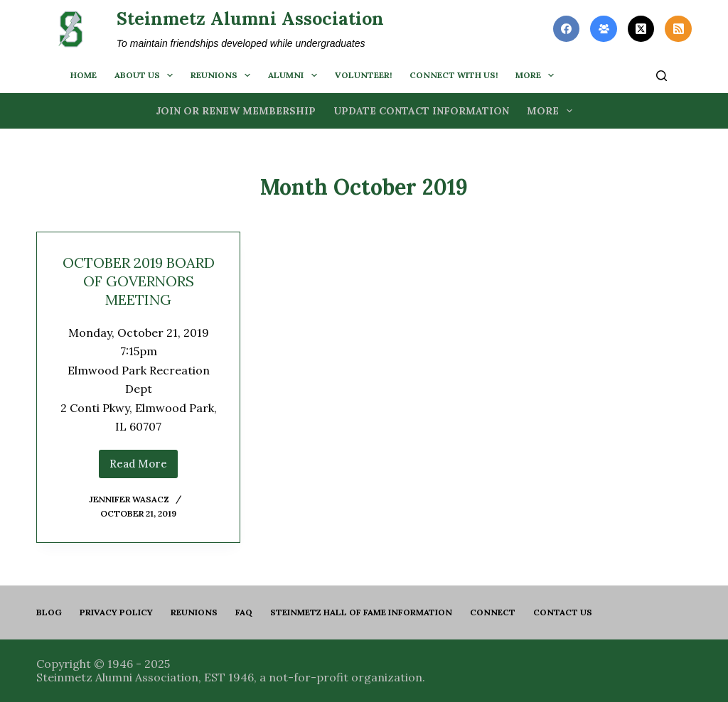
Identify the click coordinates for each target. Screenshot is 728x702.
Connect (493, 612)
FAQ (244, 612)
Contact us (563, 612)
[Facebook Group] (604, 29)
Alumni (295, 75)
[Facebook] (567, 29)
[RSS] (678, 29)
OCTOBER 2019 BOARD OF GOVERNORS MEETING (139, 281)
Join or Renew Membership (236, 111)
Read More (144, 468)
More (537, 75)
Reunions (223, 75)
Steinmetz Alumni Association (250, 18)
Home (84, 75)
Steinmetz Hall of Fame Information (361, 612)
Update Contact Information (421, 111)
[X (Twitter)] (641, 29)
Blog (49, 612)
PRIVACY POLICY (116, 612)
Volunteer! (363, 75)
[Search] (662, 76)
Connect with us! (454, 75)
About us (146, 75)
